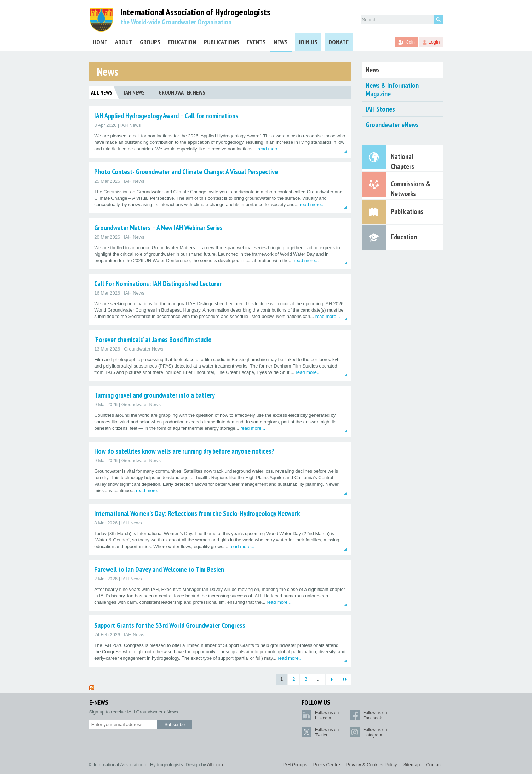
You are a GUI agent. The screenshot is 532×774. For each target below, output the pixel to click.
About (124, 42)
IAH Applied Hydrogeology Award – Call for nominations (166, 116)
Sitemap (412, 765)
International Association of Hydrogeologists (196, 12)
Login (434, 42)
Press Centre (327, 765)
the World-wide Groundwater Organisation (176, 22)
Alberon (215, 765)
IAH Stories (380, 109)
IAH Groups (295, 765)
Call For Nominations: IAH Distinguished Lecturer (158, 284)
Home (100, 42)
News (281, 42)
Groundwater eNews (392, 125)
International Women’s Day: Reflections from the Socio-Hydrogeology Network (197, 513)
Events (256, 42)
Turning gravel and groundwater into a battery (155, 395)
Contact (434, 765)
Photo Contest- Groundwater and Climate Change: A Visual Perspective (186, 172)
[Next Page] (332, 679)
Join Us (308, 42)
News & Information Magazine (392, 90)
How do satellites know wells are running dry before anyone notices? (184, 451)
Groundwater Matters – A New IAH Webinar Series (158, 228)
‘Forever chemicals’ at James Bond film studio (153, 340)
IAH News (134, 92)
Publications (222, 42)
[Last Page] (345, 679)
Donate (339, 42)
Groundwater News (182, 92)
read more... (270, 149)
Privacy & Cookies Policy (372, 765)
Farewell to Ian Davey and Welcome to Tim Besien (159, 569)
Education (182, 42)
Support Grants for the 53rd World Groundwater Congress (170, 625)
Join (411, 42)
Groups (150, 42)
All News (102, 92)
